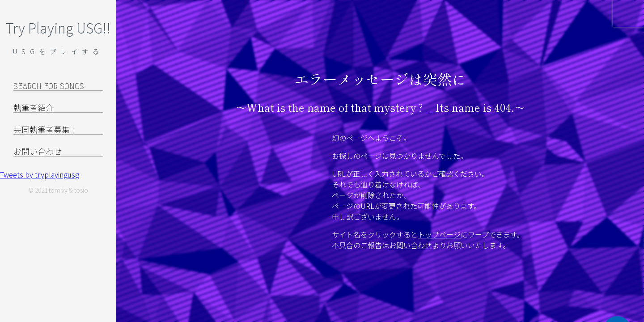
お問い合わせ (411, 245)
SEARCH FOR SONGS (49, 86)
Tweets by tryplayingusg (40, 174)
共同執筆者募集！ (46, 130)
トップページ (439, 234)
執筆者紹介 (34, 108)
